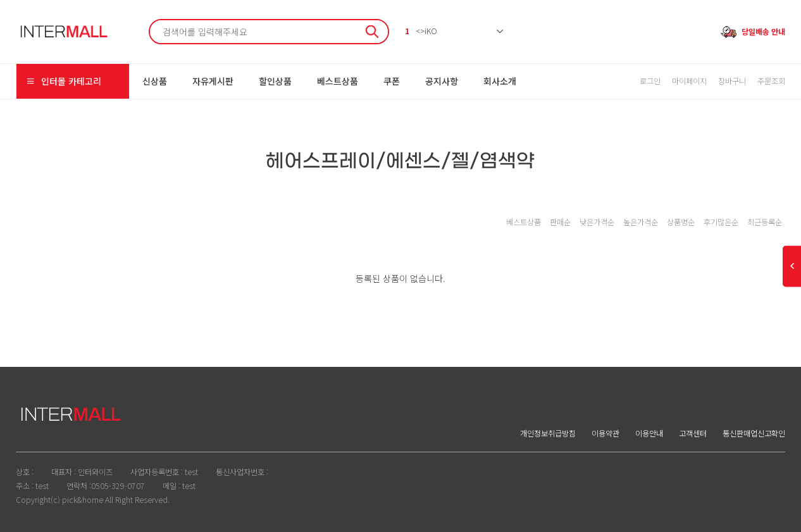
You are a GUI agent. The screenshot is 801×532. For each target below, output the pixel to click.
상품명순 (681, 222)
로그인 (650, 81)
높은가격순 (641, 222)
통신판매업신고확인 (754, 433)
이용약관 (605, 433)
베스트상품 (338, 81)
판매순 (560, 222)
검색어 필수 (150, 21)
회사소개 (500, 81)
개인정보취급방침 (548, 433)
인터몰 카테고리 (64, 81)
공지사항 (442, 81)
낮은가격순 (597, 222)
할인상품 (275, 81)
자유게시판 (213, 81)
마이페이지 (689, 81)
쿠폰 (392, 81)
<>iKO (421, 31)
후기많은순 (721, 222)
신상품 (155, 81)
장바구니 (732, 81)
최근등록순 (765, 222)
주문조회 (771, 81)
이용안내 (649, 433)
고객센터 (693, 433)
